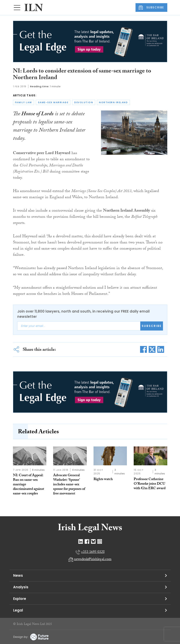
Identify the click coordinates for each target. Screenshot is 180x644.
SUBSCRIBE (151, 8)
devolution (84, 102)
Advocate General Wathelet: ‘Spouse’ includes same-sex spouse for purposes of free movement (69, 485)
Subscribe (152, 326)
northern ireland (113, 102)
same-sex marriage (53, 102)
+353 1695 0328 (93, 552)
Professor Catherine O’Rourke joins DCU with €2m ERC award (150, 484)
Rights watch (103, 480)
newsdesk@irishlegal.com (93, 560)
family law (23, 102)
